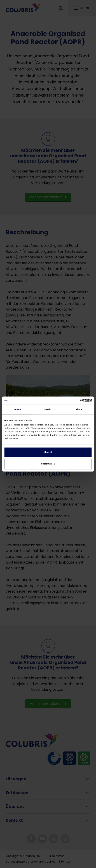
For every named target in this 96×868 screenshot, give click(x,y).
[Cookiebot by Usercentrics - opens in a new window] (72, 400)
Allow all (48, 452)
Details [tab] (48, 409)
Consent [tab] (17, 409)
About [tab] (79, 409)
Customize (48, 464)
